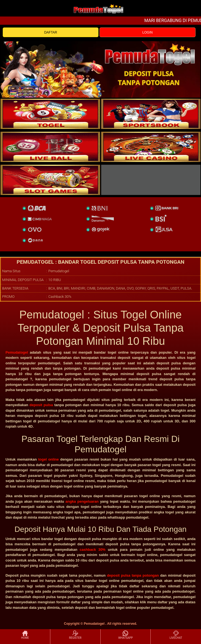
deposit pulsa (41, 405)
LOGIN (148, 32)
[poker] (50, 180)
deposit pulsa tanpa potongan (133, 575)
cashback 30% (93, 550)
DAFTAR (51, 32)
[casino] (151, 147)
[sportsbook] (50, 147)
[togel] (50, 114)
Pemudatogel (17, 352)
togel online (49, 459)
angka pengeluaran (82, 501)
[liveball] (151, 180)
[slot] (151, 114)
